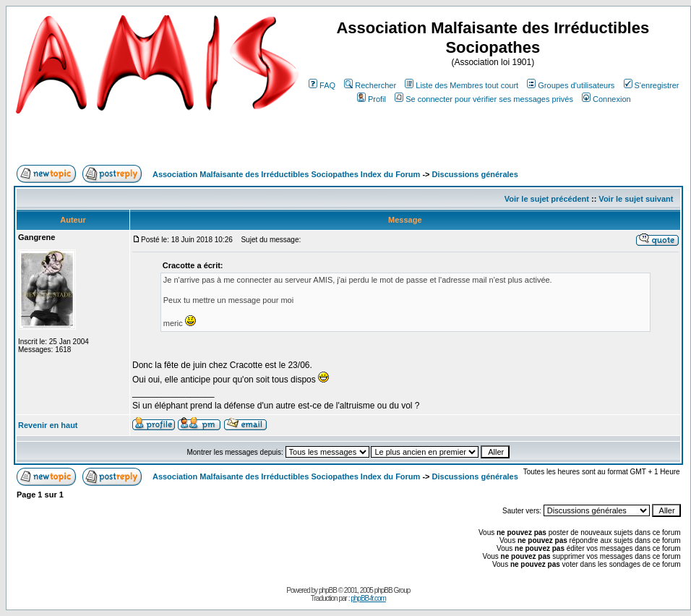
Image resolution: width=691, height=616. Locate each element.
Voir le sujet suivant (636, 199)
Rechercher (370, 85)
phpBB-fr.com (368, 598)
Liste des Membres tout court (462, 85)
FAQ (322, 85)
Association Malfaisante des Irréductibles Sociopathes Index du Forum (286, 174)
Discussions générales (475, 174)
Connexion (606, 99)
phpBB (328, 590)
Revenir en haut (48, 425)
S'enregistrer (652, 85)
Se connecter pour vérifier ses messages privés (484, 99)
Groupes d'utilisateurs (571, 85)
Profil (372, 99)
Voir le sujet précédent (547, 199)
